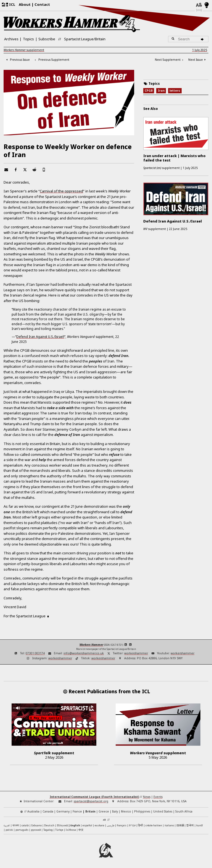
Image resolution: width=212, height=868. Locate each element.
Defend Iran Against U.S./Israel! (40, 337)
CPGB (149, 91)
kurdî (200, 825)
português (22, 830)
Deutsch (49, 825)
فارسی (111, 825)
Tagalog (48, 830)
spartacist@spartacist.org (91, 801)
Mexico (126, 811)
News (147, 797)
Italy (115, 811)
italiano (169, 825)
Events (158, 797)
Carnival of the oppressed (61, 191)
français (122, 825)
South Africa (184, 811)
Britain (90, 811)
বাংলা (16, 826)
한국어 (190, 825)
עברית (132, 825)
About (25, 4)
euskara (100, 825)
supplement (24, 50)
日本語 (180, 825)
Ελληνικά (62, 825)
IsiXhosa (71, 830)
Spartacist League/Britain (85, 39)
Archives (11, 39)
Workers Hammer (91, 645)
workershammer (136, 653)
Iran (161, 91)
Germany (63, 811)
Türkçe (59, 830)
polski (9, 830)
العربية (7, 826)
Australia (33, 811)
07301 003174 (35, 653)
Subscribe (47, 39)
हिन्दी (141, 825)
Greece (104, 811)
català (25, 825)
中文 (81, 830)
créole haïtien (154, 825)
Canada (48, 811)
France (77, 811)
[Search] (203, 39)
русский (36, 830)
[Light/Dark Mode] (207, 6)
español (87, 825)
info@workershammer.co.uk (84, 653)
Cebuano (36, 825)
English (75, 825)
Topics (28, 39)
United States (163, 811)
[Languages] (199, 5)
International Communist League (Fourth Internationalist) (94, 797)
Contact (42, 4)
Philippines (142, 811)
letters (175, 91)
